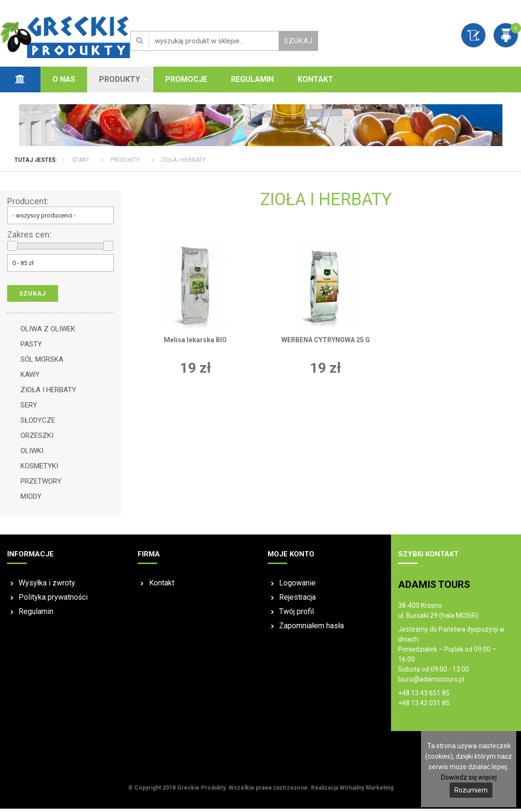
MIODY (31, 500)
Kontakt (316, 79)
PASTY (31, 347)
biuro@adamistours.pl (431, 683)
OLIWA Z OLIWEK (48, 332)
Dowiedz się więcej (469, 777)
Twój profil (296, 615)
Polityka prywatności (53, 600)
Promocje (186, 79)
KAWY (30, 378)
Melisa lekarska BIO (195, 343)
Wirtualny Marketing (366, 791)
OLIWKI (32, 454)
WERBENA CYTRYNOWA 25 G (326, 343)
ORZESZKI (37, 439)
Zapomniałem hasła (311, 629)
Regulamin (252, 79)
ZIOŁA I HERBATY (183, 163)
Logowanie (297, 586)
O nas (64, 79)
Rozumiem (471, 790)
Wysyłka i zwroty (47, 586)
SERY (29, 408)
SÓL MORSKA (42, 363)
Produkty (120, 79)
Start (81, 163)
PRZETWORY (41, 485)
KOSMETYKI (39, 469)
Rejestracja (297, 600)
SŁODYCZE (38, 424)
